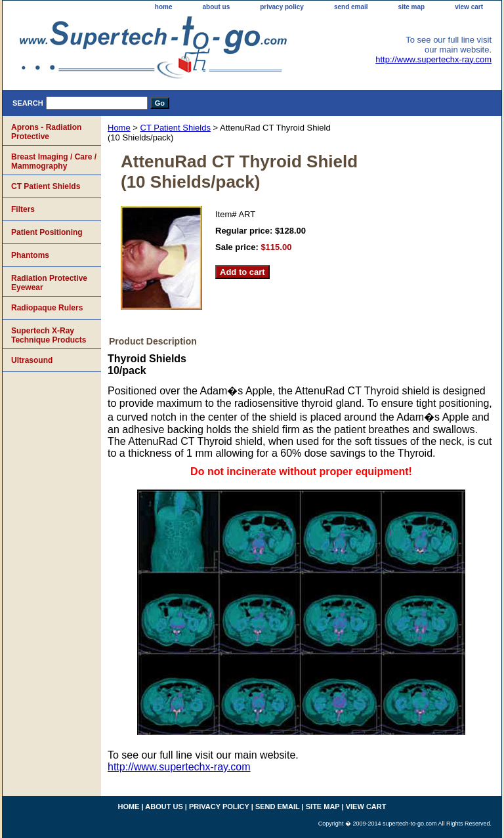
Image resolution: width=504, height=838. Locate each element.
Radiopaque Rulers (47, 308)
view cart (469, 7)
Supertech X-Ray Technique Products (49, 335)
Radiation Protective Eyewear (49, 283)
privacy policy (282, 7)
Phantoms (30, 255)
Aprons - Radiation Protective (46, 132)
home (164, 7)
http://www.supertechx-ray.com (433, 59)
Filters (23, 209)
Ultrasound (32, 360)
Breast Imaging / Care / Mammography (54, 161)
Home (119, 128)
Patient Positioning (47, 232)
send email (351, 7)
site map (412, 7)
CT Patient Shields (176, 128)
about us (217, 7)
